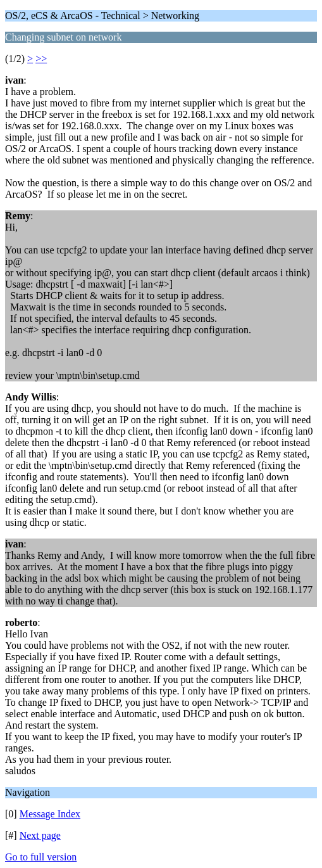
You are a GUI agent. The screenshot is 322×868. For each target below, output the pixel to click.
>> (41, 59)
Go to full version (41, 857)
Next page (40, 835)
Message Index (50, 814)
